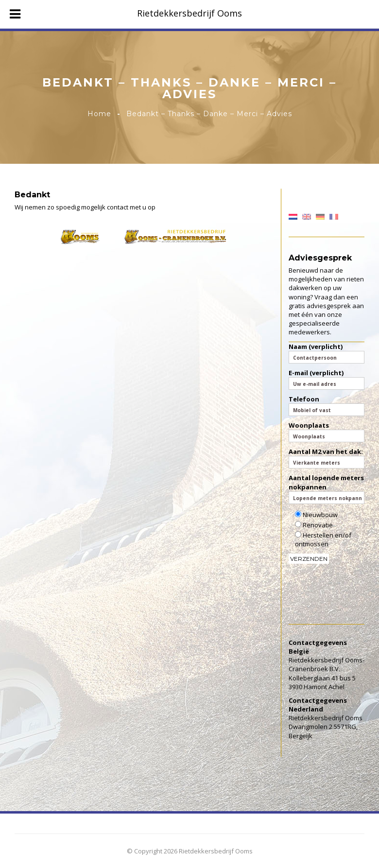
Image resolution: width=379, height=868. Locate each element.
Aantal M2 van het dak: (327, 458)
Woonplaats (327, 432)
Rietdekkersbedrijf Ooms (189, 13)
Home (99, 114)
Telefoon (327, 405)
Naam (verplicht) (327, 353)
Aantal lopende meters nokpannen (327, 488)
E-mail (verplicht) (327, 379)
